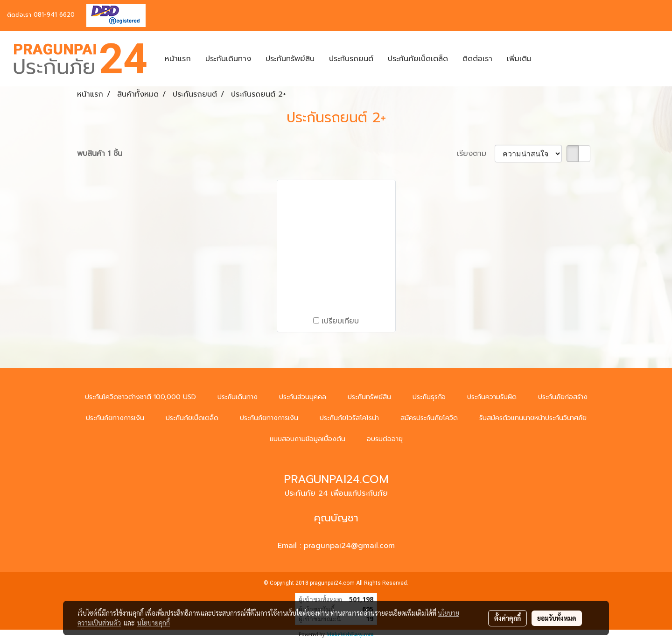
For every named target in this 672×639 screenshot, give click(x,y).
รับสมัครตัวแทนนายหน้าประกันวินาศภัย (533, 418)
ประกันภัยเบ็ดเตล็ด (418, 59)
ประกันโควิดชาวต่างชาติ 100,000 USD (140, 397)
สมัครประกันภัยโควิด (429, 418)
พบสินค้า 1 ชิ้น (100, 154)
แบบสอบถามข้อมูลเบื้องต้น (308, 439)
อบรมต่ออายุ (385, 439)
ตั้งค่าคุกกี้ (507, 618)
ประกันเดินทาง (228, 59)
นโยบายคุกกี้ (154, 623)
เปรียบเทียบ (340, 321)
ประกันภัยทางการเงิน (115, 418)
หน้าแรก (178, 59)
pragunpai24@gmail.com (349, 546)
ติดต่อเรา (477, 59)
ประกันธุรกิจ (429, 397)
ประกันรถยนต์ (351, 59)
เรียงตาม (476, 154)
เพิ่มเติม (519, 59)
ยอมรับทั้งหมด (557, 618)
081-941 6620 (54, 15)
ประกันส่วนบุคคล (303, 397)
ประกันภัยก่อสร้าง (563, 397)
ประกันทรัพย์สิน (290, 59)
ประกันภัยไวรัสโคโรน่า (349, 418)
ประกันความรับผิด (492, 397)
